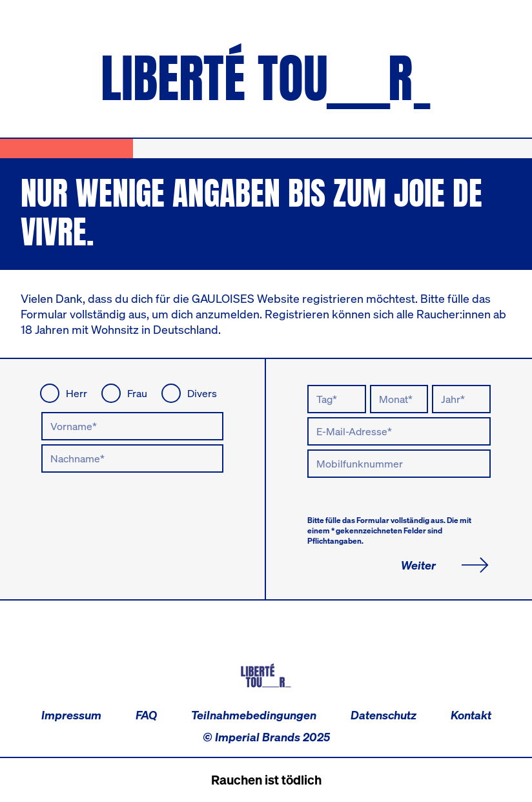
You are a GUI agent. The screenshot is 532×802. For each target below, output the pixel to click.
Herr (77, 393)
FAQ (146, 715)
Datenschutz (384, 715)
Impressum (71, 715)
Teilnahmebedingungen (254, 715)
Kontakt (471, 715)
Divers (202, 393)
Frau (137, 393)
